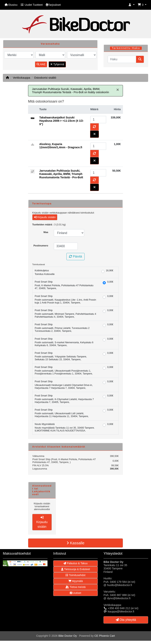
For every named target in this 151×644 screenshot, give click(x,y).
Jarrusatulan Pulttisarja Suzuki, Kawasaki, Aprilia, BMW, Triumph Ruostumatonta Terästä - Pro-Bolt (61, 174)
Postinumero (41, 246)
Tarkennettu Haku (126, 48)
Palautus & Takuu (75, 563)
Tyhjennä (57, 64)
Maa (46, 232)
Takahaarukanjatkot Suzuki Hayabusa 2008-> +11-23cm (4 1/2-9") (62, 121)
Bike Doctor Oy (68, 636)
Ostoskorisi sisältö (45, 78)
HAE (41, 64)
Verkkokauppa (21, 78)
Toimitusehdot (75, 575)
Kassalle (75, 543)
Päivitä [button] (75, 256)
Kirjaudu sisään (45, 217)
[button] (132, 5)
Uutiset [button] (75, 593)
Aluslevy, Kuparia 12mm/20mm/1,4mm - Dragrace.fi (61, 146)
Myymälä (76, 581)
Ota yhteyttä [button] (126, 620)
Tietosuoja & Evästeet (75, 569)
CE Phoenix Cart (105, 636)
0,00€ (110, 282)
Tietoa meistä (75, 587)
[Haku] (122, 59)
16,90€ (110, 271)
